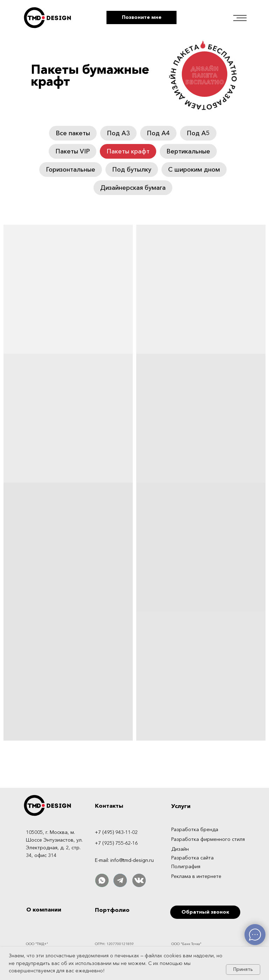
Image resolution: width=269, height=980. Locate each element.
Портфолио (112, 910)
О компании (44, 909)
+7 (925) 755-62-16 (116, 843)
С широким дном (194, 170)
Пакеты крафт (128, 151)
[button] (142, 17)
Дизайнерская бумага (133, 188)
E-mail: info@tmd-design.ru (124, 860)
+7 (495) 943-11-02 (116, 832)
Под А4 (158, 133)
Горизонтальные (71, 170)
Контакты (109, 806)
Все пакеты (73, 133)
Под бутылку (132, 170)
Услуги (181, 806)
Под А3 (118, 133)
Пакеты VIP (73, 151)
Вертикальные (188, 151)
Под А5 (198, 133)
